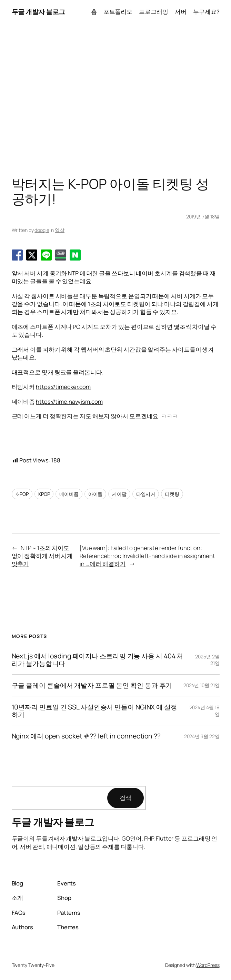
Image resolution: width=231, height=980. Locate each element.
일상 (60, 230)
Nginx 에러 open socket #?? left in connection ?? (86, 736)
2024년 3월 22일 (202, 736)
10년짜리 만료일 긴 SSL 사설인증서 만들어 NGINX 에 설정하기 (94, 711)
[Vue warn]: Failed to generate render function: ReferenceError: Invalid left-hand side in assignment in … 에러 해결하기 (147, 556)
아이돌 (96, 494)
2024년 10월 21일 (202, 685)
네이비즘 (69, 494)
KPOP (44, 494)
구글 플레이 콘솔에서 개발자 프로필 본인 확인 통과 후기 (92, 685)
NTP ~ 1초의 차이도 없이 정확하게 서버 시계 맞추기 (42, 556)
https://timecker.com (63, 387)
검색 (125, 798)
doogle (42, 230)
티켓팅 (172, 494)
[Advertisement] (115, 96)
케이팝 (119, 494)
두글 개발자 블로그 (38, 12)
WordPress (208, 965)
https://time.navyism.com (69, 401)
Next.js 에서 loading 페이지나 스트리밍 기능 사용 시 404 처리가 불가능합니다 (98, 660)
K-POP (22, 494)
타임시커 (146, 494)
